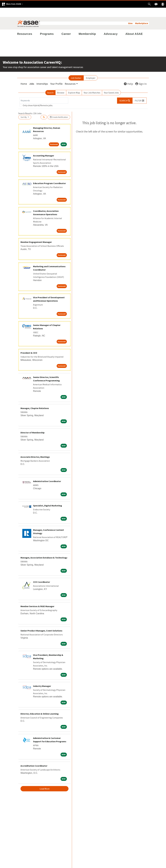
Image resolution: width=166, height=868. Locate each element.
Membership (87, 25)
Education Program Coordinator (49, 174)
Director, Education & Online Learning (40, 704)
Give (130, 14)
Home (24, 74)
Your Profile (56, 74)
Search (50, 83)
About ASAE (134, 25)
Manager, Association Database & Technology (44, 548)
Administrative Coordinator (47, 472)
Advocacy (111, 25)
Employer (91, 69)
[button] (12, 4)
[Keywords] (44, 91)
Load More (45, 779)
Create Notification (59, 108)
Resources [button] (70, 74)
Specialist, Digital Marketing (47, 496)
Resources (25, 25)
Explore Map (74, 83)
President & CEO (29, 344)
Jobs (32, 74)
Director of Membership (33, 423)
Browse (61, 83)
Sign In (141, 74)
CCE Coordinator (41, 573)
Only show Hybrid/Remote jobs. (38, 96)
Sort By (24, 108)
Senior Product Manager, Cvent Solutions (41, 621)
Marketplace (142, 14)
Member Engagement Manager (36, 233)
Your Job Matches (92, 83)
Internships (42, 74)
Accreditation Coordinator (34, 757)
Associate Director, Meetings (35, 448)
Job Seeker (76, 69)
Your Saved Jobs (111, 83)
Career (66, 25)
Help (128, 74)
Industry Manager (42, 677)
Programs (47, 25)
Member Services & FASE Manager (37, 597)
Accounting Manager (44, 146)
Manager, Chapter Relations (35, 399)
